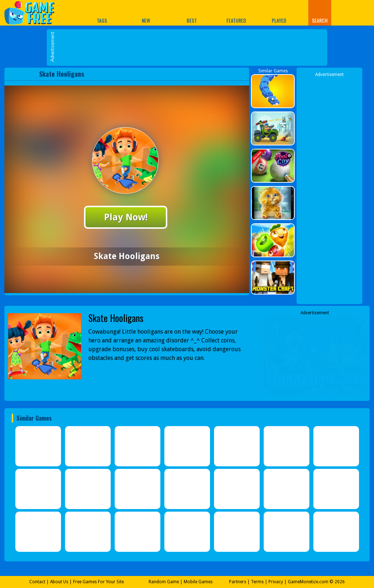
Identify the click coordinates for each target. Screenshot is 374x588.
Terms (257, 582)
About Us (59, 582)
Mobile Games (198, 582)
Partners (238, 582)
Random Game (164, 582)
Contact (37, 582)
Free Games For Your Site (98, 582)
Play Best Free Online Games (33, 13)
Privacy (276, 582)
